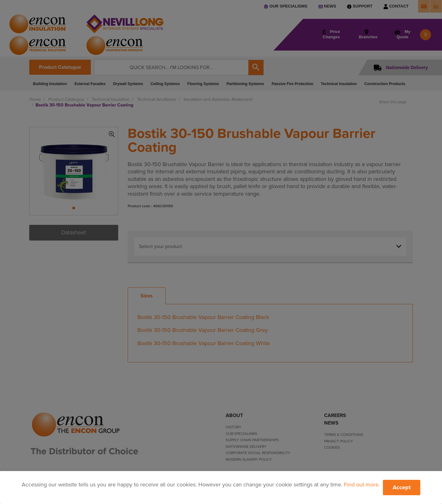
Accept (402, 487)
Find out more (361, 485)
